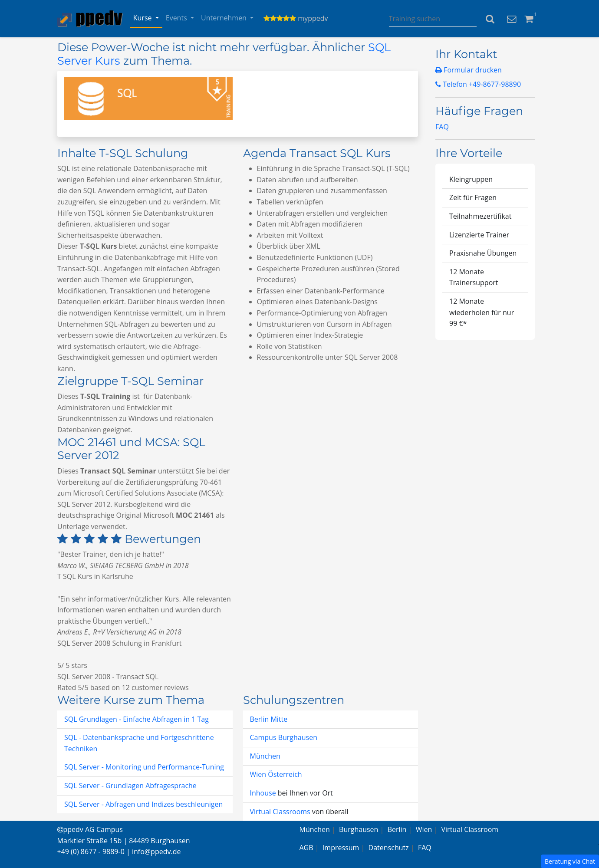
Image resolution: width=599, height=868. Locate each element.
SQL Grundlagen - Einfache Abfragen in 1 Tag (137, 719)
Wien (424, 829)
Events (177, 18)
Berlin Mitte (269, 719)
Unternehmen (225, 18)
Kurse (143, 18)
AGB (306, 848)
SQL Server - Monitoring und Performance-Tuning (144, 767)
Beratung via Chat (570, 861)
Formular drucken (469, 70)
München (265, 756)
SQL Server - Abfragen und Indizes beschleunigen (143, 804)
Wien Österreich (276, 774)
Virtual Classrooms (280, 812)
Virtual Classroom (470, 829)
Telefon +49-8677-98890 (478, 84)
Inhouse (264, 793)
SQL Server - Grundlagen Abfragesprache (130, 786)
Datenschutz (389, 848)
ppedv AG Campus (90, 829)
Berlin (397, 829)
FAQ (442, 127)
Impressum (341, 848)
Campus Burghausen (284, 737)
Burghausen (359, 829)
